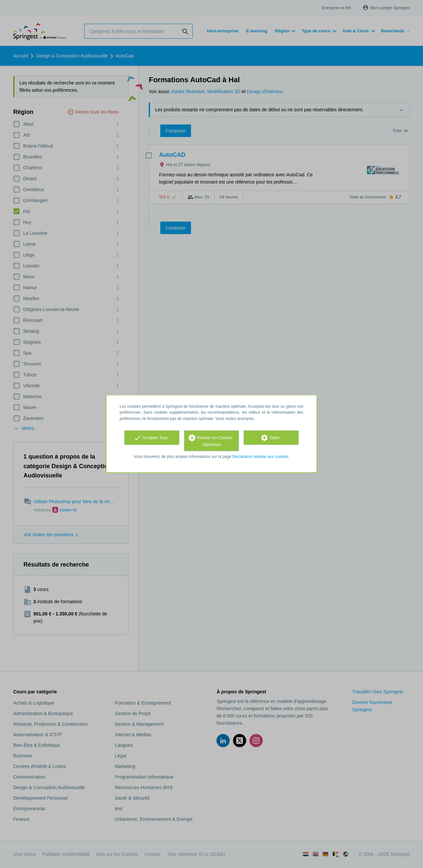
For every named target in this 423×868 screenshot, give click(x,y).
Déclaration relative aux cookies (260, 456)
